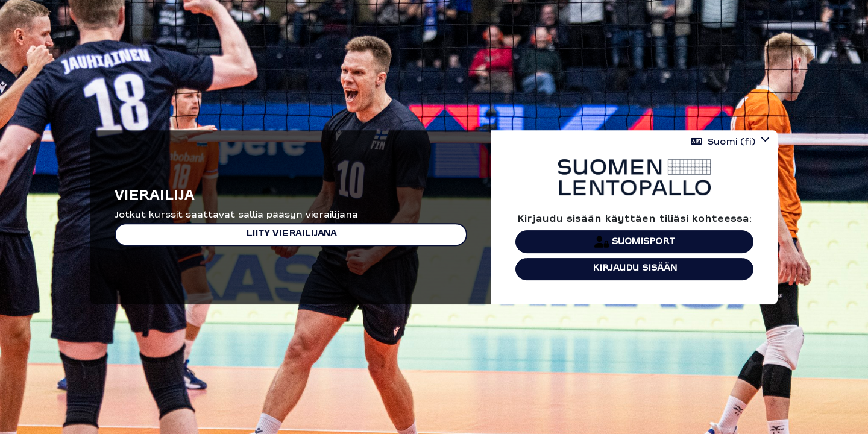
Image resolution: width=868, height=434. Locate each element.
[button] (730, 142)
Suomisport (635, 242)
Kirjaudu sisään (635, 269)
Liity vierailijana (291, 234)
